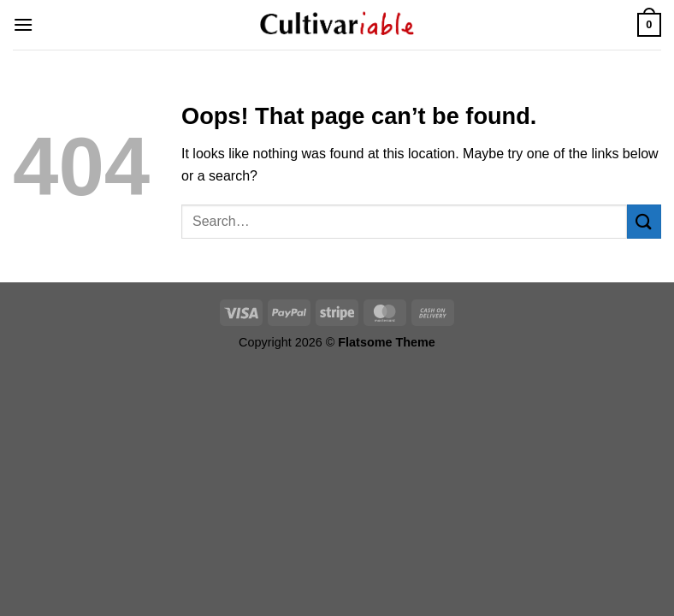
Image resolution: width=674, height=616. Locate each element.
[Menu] (23, 24)
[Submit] (644, 221)
